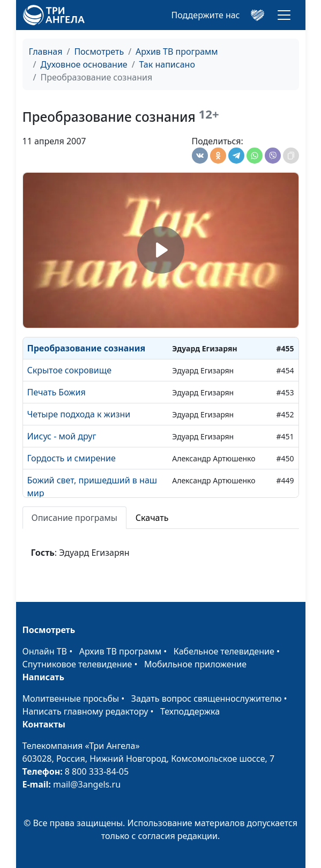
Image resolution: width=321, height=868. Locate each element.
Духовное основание (84, 64)
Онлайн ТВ (45, 651)
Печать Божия (57, 392)
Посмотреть (99, 52)
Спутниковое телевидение (77, 664)
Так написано (167, 64)
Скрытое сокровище (69, 370)
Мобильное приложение (195, 664)
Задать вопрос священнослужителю (207, 698)
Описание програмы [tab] (74, 518)
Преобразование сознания (87, 348)
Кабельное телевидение (224, 651)
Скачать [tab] (152, 518)
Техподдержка (190, 711)
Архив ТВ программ (177, 52)
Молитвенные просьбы (71, 698)
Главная (46, 52)
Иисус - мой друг (62, 436)
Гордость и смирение (72, 458)
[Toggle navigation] (284, 15)
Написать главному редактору (85, 711)
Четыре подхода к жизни (79, 414)
